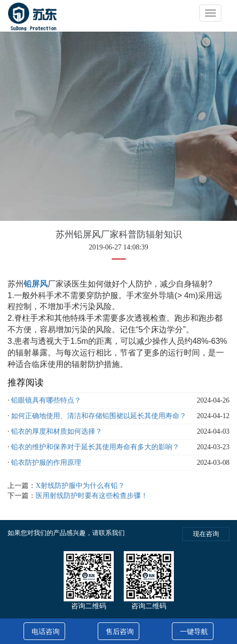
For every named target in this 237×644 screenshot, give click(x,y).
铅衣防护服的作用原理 (46, 463)
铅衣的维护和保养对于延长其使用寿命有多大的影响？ (95, 447)
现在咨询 (206, 534)
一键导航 (194, 632)
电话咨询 (46, 632)
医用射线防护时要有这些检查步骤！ (92, 496)
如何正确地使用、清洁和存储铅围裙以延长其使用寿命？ (99, 416)
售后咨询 (120, 632)
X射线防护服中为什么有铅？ (80, 486)
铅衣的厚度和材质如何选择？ (57, 431)
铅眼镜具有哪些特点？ (46, 400)
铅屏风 (36, 284)
